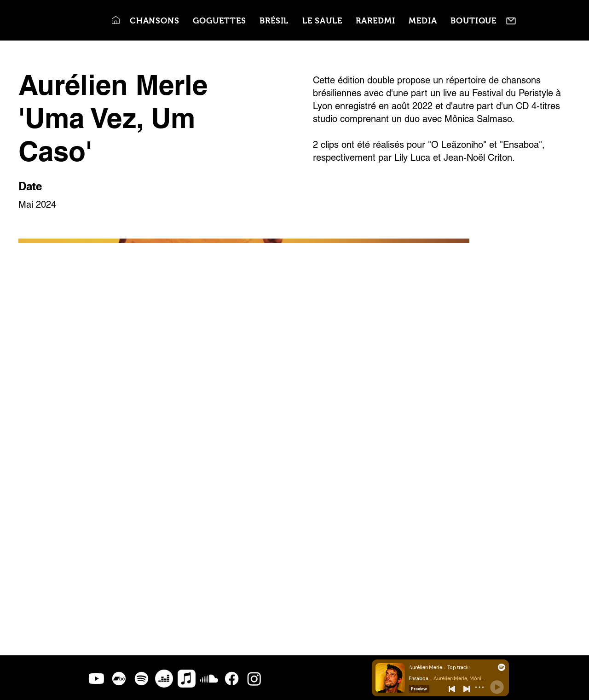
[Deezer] (164, 679)
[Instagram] (254, 679)
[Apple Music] (187, 679)
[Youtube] (96, 679)
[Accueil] (115, 20)
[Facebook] (232, 679)
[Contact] (511, 21)
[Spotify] (141, 679)
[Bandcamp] (119, 679)
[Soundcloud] (209, 679)
